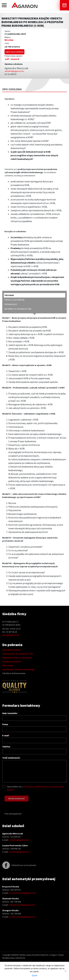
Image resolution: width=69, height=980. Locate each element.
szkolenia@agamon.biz (14, 71)
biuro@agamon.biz (11, 635)
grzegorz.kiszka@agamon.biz (22, 917)
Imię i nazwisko (34, 716)
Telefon (34, 749)
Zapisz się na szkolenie (14, 52)
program (9, 295)
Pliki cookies (8, 665)
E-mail (34, 738)
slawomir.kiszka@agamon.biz (22, 905)
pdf (7, 59)
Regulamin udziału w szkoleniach (17, 658)
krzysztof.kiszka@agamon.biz (22, 893)
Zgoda (35, 975)
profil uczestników (14, 300)
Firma (34, 727)
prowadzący (11, 304)
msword (15, 59)
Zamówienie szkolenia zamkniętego (18, 669)
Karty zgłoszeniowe (11, 650)
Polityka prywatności (12, 662)
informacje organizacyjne (18, 309)
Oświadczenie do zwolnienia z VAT (18, 654)
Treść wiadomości (34, 770)
